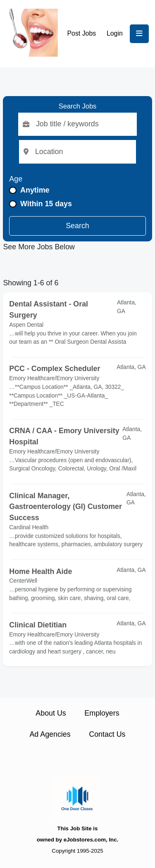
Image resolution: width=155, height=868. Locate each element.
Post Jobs (82, 33)
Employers (102, 713)
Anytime (35, 190)
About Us (51, 713)
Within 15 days (46, 204)
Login (115, 33)
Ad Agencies (50, 734)
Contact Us (107, 734)
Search (77, 226)
